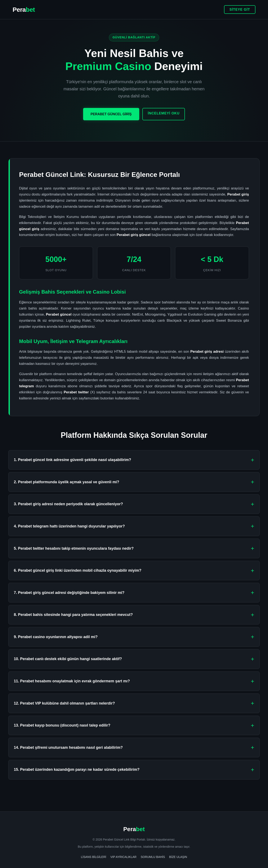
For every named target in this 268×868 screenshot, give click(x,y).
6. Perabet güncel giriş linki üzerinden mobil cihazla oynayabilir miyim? (78, 570)
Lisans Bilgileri (94, 857)
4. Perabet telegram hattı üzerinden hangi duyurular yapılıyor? (69, 526)
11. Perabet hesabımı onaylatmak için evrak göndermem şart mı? (72, 681)
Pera (24, 10)
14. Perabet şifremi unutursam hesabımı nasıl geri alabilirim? (68, 748)
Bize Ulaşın (178, 857)
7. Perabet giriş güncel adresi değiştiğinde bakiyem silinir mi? (69, 593)
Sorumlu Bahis (153, 857)
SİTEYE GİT (240, 10)
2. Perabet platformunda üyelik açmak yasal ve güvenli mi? (66, 482)
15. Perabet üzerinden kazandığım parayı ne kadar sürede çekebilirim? (77, 770)
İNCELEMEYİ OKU (164, 113)
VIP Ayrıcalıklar (123, 857)
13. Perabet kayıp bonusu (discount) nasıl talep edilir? (62, 725)
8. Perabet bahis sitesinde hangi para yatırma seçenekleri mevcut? (73, 615)
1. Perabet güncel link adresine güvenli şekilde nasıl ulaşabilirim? (72, 460)
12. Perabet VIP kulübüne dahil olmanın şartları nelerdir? (64, 703)
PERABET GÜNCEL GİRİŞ (111, 114)
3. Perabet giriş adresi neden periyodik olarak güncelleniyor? (68, 504)
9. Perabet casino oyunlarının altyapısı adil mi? (56, 637)
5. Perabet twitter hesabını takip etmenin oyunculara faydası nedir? (74, 548)
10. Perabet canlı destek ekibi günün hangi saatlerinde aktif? (68, 659)
